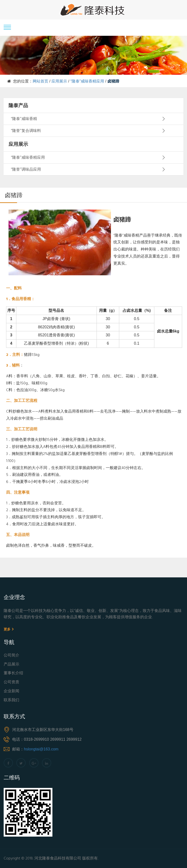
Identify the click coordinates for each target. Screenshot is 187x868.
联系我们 (11, 700)
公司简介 (11, 656)
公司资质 (11, 682)
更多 (9, 629)
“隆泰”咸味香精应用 (87, 81)
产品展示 (11, 665)
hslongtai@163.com (41, 749)
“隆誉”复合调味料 (26, 131)
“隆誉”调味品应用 (26, 169)
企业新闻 (11, 691)
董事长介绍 (13, 673)
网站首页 (40, 81)
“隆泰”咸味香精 (24, 119)
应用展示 (59, 81)
